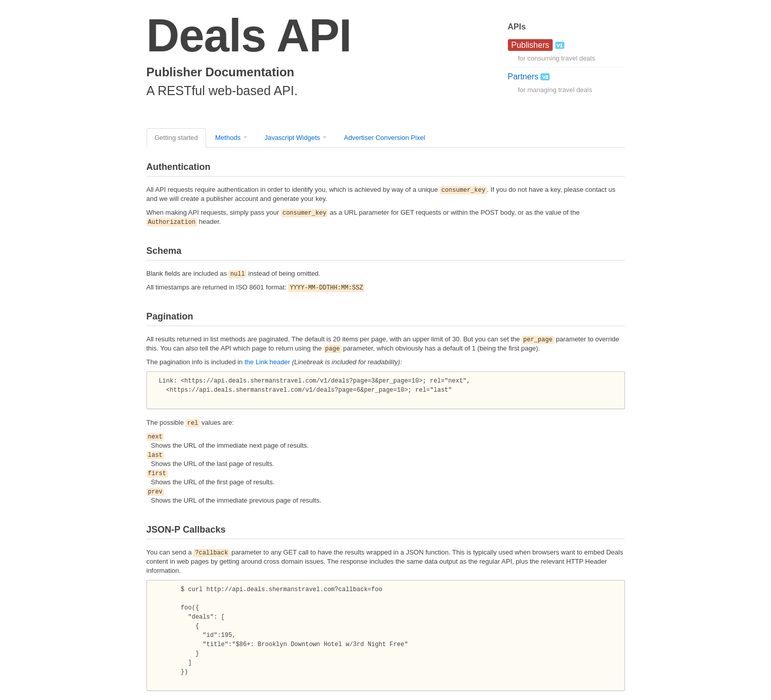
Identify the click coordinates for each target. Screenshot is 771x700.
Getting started (176, 138)
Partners (529, 77)
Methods (228, 138)
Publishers (531, 45)
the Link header (267, 362)
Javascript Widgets (292, 138)
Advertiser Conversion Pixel (385, 138)
